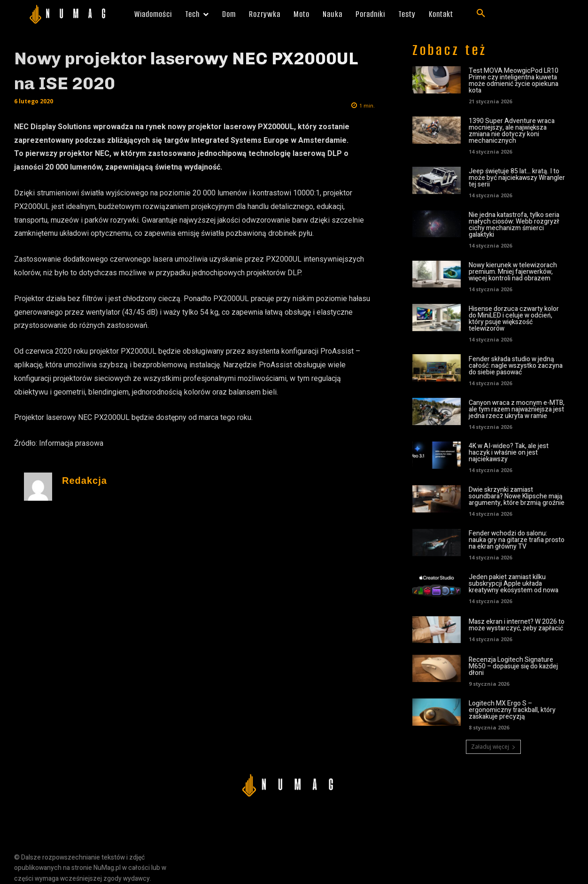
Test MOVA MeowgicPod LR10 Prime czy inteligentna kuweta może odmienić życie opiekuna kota (514, 81)
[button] (481, 14)
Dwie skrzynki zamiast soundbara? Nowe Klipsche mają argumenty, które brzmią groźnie (517, 496)
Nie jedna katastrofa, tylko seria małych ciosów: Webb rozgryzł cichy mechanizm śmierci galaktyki (514, 225)
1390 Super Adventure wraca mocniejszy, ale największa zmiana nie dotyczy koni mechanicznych (512, 131)
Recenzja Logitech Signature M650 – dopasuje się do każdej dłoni (513, 666)
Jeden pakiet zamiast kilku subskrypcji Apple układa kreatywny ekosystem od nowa (514, 584)
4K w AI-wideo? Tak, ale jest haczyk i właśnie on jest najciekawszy (509, 453)
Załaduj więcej (493, 747)
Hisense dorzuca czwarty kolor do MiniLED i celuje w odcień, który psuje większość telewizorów (514, 319)
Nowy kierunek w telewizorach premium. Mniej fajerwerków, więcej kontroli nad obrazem (513, 272)
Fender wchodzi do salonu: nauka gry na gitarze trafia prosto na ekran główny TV (517, 540)
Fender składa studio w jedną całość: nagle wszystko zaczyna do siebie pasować (516, 366)
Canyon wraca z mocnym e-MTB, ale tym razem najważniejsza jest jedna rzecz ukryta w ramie (517, 409)
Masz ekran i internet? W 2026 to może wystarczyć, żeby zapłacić (517, 625)
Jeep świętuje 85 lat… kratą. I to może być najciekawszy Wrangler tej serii (517, 178)
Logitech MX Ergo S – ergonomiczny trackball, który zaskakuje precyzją (512, 710)
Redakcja (85, 481)
